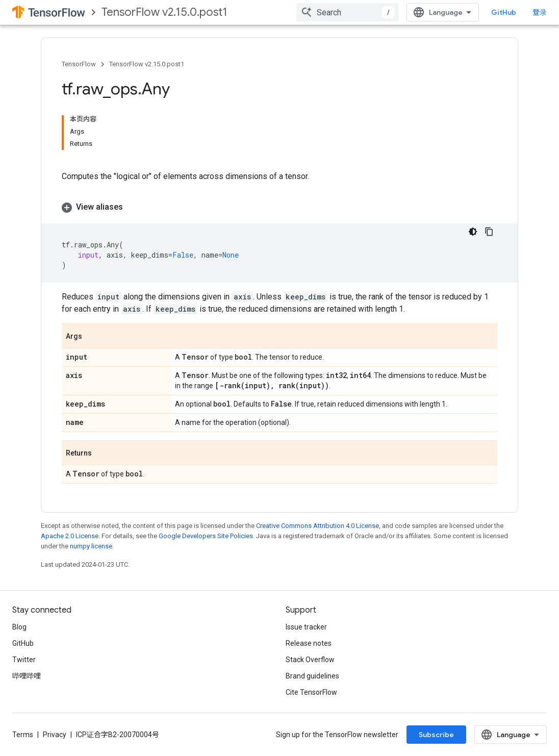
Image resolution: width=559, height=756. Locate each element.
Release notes (309, 643)
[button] (279, 207)
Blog (19, 627)
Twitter (24, 660)
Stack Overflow (310, 660)
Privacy (55, 735)
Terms (23, 735)
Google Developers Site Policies (206, 536)
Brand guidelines (312, 676)
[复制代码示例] (489, 232)
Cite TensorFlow (311, 692)
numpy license (91, 546)
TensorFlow (79, 64)
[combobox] (347, 12)
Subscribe (436, 735)
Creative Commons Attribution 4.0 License (317, 526)
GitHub (504, 12)
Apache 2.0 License (70, 536)
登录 (540, 12)
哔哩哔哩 (27, 676)
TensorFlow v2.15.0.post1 (164, 12)
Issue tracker (306, 627)
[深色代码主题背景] (473, 232)
